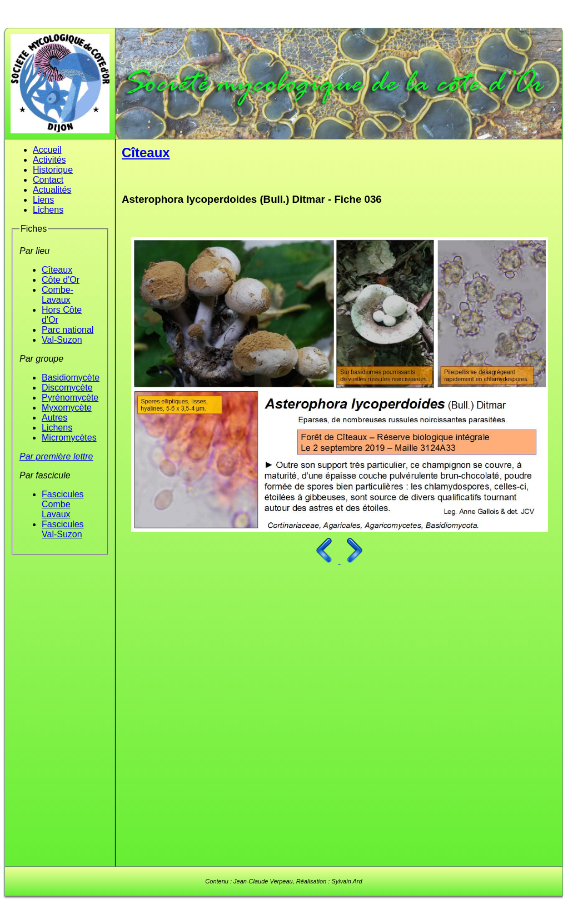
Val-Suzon (62, 340)
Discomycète (67, 388)
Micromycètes (69, 438)
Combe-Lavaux (58, 295)
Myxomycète (67, 408)
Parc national (68, 330)
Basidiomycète (71, 378)
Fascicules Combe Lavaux (63, 504)
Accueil (47, 150)
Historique (53, 170)
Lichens (48, 210)
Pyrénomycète (70, 398)
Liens (43, 200)
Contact (48, 180)
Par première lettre (56, 456)
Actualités (52, 190)
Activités (49, 160)
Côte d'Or (61, 280)
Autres (54, 418)
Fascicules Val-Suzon (63, 529)
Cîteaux (57, 270)
